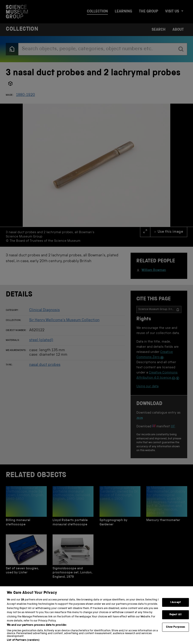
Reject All (176, 619)
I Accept (176, 607)
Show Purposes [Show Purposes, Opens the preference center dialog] (176, 631)
